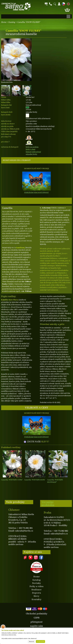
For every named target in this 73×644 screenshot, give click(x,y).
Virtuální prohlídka (48, 503)
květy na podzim (32, 147)
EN (68, 4)
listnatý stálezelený (33, 152)
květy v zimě (31, 149)
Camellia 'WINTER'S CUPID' (12, 480)
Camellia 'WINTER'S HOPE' (35, 480)
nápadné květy (31, 154)
